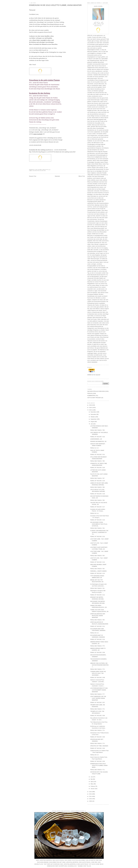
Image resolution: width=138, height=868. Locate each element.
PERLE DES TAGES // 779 (97, 646)
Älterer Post (82, 176)
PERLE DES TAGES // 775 (97, 730)
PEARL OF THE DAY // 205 (98, 737)
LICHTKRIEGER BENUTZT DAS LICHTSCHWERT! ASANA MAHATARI (99, 690)
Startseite (57, 176)
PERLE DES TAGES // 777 (97, 694)
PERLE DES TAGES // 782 (97, 569)
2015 (91, 408)
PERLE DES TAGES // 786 (97, 487)
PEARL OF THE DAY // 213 (98, 573)
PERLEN (90, 393)
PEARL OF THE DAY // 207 (98, 702)
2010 (91, 799)
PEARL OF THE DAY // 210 (98, 639)
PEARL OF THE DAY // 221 (98, 454)
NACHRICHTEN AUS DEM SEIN (39, 171)
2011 (91, 796)
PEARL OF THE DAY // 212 (98, 595)
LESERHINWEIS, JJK (96, 439)
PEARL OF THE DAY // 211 (98, 626)
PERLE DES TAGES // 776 (97, 709)
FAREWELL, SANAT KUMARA (98, 571)
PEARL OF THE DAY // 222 (98, 437)
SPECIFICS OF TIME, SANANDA (99, 746)
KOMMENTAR (91, 396)
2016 (91, 405)
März (92, 784)
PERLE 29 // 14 (94, 633)
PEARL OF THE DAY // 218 (98, 494)
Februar (93, 786)
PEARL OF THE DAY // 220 (98, 468)
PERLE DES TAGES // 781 (97, 588)
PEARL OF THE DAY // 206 (98, 716)
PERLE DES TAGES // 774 (97, 743)
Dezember (94, 412)
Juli (92, 424)
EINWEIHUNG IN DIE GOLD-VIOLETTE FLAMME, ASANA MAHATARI (55, 5)
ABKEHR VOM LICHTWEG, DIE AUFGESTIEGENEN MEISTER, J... (100, 665)
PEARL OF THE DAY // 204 (98, 748)
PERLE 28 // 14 (94, 755)
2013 (91, 792)
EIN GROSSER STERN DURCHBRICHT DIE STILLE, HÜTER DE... (99, 524)
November (94, 414)
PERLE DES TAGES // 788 (97, 461)
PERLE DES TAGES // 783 (97, 556)
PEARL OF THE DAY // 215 (98, 537)
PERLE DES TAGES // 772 (97, 770)
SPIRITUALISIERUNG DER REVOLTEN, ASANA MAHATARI (98, 616)
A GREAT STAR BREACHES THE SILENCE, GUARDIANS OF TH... (99, 532)
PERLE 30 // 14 (94, 513)
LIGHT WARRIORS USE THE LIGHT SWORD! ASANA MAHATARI (98, 698)
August (93, 422)
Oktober (93, 417)
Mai (92, 779)
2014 (91, 410)
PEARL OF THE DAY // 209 (98, 652)
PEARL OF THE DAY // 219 (98, 481)
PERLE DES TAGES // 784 (97, 528)
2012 (91, 794)
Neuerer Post (33, 176)
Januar (93, 789)
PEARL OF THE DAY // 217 (98, 507)
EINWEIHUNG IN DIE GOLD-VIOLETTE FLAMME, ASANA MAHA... (99, 765)
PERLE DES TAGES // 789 (97, 430)
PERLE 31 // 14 (94, 448)
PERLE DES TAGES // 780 (97, 620)
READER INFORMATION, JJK (98, 441)
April (92, 782)
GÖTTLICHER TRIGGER (94, 398)
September (94, 419)
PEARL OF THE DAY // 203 (98, 761)
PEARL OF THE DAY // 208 (98, 678)
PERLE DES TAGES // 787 (97, 478)
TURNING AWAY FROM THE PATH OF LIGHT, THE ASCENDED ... (98, 673)
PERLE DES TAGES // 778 (97, 669)
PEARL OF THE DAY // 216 (98, 520)
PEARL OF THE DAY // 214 (98, 562)
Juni (92, 777)
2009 (91, 801)
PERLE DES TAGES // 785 (97, 500)
